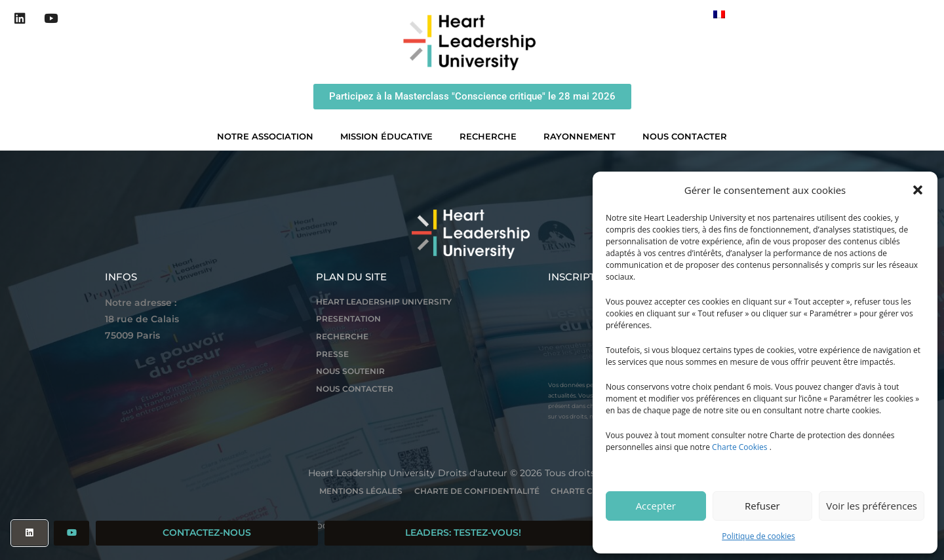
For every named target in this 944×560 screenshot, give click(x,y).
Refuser (762, 506)
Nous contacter (685, 136)
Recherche (491, 136)
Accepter (656, 506)
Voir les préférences (872, 506)
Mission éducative (390, 136)
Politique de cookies (758, 536)
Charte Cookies (739, 447)
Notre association (268, 136)
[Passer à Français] (719, 14)
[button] (918, 190)
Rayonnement (583, 136)
